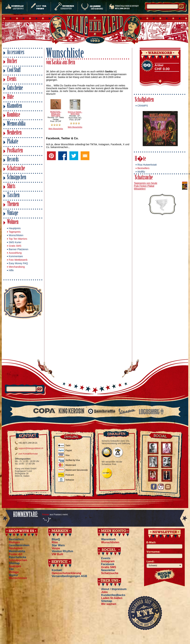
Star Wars (58, 545)
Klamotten (14, 106)
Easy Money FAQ (18, 263)
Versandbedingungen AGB (69, 576)
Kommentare (16, 256)
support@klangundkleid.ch (31, 448)
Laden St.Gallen (112, 598)
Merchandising (17, 267)
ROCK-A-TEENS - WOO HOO (75, 113)
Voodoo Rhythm (62, 551)
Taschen (13, 196)
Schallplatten (144, 100)
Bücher (12, 62)
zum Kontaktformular (28, 454)
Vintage (13, 213)
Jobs (104, 592)
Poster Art (16, 554)
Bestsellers (143, 168)
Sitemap (14, 563)
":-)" (46, 520)
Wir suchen (109, 604)
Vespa (56, 548)
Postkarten (15, 151)
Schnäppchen (17, 178)
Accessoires (16, 53)
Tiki (11, 569)
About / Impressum (114, 589)
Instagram (108, 561)
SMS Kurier (15, 242)
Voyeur (13, 575)
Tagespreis (15, 232)
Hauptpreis (15, 228)
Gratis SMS (15, 246)
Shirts (11, 187)
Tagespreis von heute (146, 183)
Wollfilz (141, 172)
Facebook (108, 564)
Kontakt (57, 570)
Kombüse (14, 115)
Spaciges (15, 566)
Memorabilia (16, 124)
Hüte (10, 97)
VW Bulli (57, 554)
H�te (140, 159)
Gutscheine (15, 88)
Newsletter (108, 570)
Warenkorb (108, 539)
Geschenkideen (19, 545)
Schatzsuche (16, 169)
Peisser (46, 515)
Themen (13, 205)
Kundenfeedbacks (113, 595)
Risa (55, 542)
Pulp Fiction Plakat (144, 186)
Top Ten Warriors (18, 239)
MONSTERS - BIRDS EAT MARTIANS (56, 114)
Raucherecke (18, 557)
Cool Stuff (14, 71)
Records (13, 160)
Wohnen (13, 222)
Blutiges (14, 542)
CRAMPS (143, 106)
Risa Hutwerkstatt (147, 165)
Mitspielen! (140, 189)
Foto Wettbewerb (18, 260)
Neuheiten (14, 133)
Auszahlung (15, 253)
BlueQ (56, 539)
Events (12, 79)
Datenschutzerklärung (66, 573)
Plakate (13, 142)
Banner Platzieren (18, 249)
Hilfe (11, 270)
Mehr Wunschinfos (56, 129)
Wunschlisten (16, 235)
